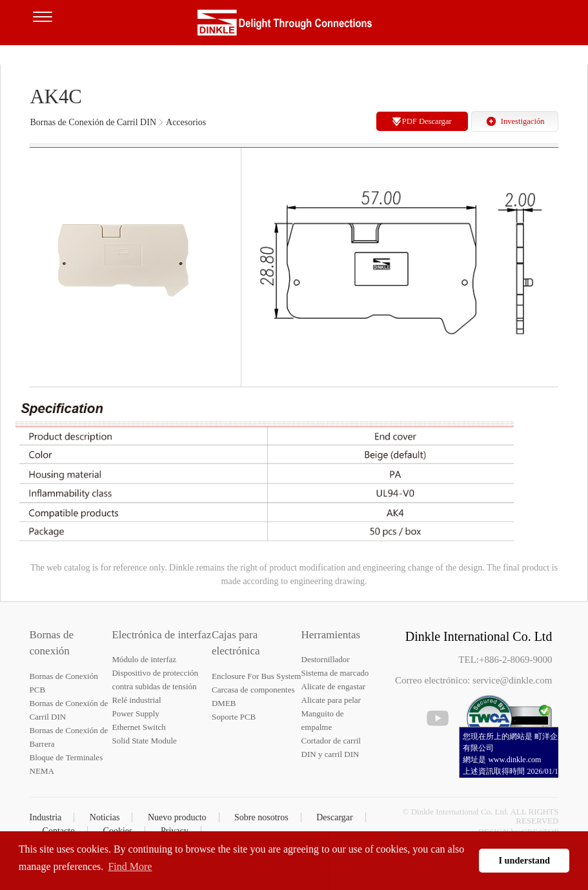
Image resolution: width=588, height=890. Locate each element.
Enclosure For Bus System (256, 676)
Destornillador (326, 659)
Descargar (335, 817)
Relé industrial (136, 700)
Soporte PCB (234, 717)
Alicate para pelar (331, 700)
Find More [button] (130, 866)
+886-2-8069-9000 (515, 660)
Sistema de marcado (335, 673)
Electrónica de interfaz (161, 635)
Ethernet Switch (138, 727)
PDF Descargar (427, 121)
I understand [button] (524, 860)
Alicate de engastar (334, 686)
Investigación (523, 121)
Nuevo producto (177, 817)
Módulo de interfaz (144, 659)
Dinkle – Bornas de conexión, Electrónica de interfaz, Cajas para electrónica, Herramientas (294, 26)
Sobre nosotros (261, 817)
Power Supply (135, 713)
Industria (46, 817)
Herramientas (331, 635)
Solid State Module (144, 741)
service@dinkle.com (512, 680)
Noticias (105, 817)
